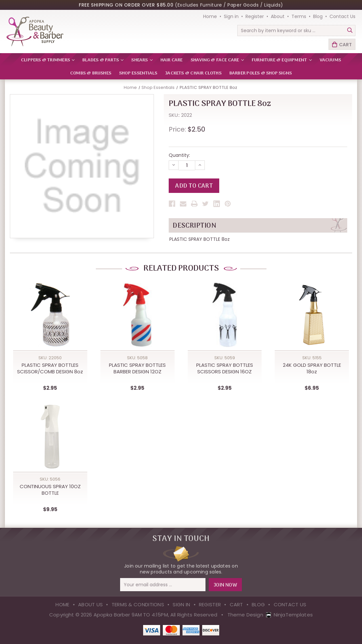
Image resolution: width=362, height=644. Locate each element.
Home (210, 16)
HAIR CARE (172, 60)
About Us (90, 604)
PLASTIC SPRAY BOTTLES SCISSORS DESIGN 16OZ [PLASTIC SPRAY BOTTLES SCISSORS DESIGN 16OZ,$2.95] (225, 368)
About (278, 16)
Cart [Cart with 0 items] (345, 45)
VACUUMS (330, 60)
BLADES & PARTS (103, 60)
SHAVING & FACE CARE (217, 60)
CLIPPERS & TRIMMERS (48, 60)
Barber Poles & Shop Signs (261, 73)
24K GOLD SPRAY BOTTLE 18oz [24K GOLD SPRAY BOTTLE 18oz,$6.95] (312, 368)
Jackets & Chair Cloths (193, 73)
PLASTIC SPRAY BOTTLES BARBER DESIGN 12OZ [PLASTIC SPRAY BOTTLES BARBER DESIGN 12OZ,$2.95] (137, 368)
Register (255, 16)
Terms (299, 16)
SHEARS (142, 60)
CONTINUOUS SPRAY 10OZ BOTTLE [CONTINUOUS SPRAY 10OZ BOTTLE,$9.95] (50, 490)
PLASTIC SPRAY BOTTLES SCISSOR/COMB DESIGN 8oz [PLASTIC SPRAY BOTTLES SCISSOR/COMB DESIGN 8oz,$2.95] (50, 368)
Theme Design (245, 615)
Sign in (231, 16)
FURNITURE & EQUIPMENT (282, 60)
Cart (236, 604)
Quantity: (179, 155)
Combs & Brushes (91, 73)
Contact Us (342, 16)
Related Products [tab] (181, 269)
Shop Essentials (138, 73)
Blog (318, 16)
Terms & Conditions (138, 604)
